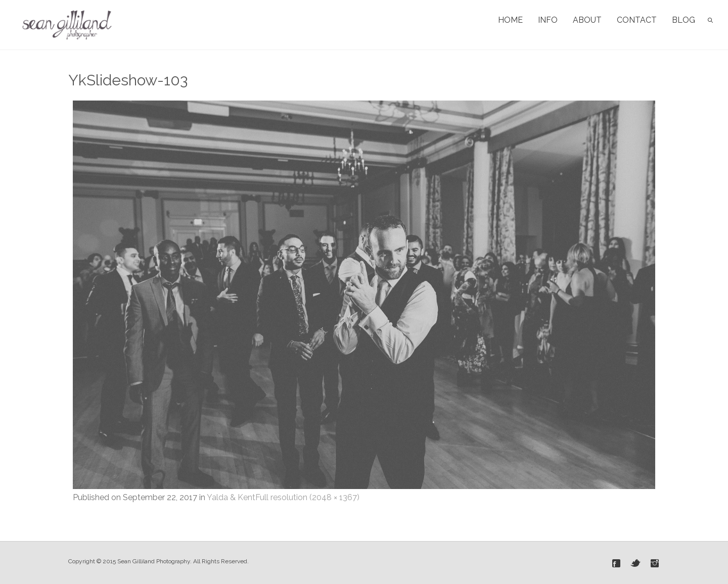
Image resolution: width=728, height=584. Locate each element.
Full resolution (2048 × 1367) (307, 497)
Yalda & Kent (231, 497)
